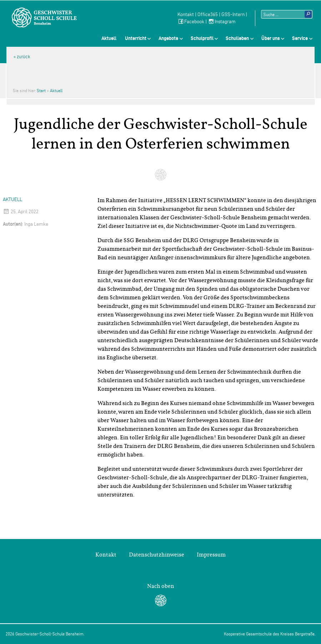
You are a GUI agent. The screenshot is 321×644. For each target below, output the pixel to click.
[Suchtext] (287, 14)
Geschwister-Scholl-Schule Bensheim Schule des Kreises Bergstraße (44, 18)
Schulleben (237, 38)
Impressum (211, 555)
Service (300, 38)
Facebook (191, 22)
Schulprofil (202, 38)
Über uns (271, 38)
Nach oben (161, 586)
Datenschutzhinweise (157, 555)
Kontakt (186, 14)
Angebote (168, 38)
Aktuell (109, 38)
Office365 (208, 14)
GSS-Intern (233, 14)
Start (41, 91)
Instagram (222, 22)
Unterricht (136, 38)
